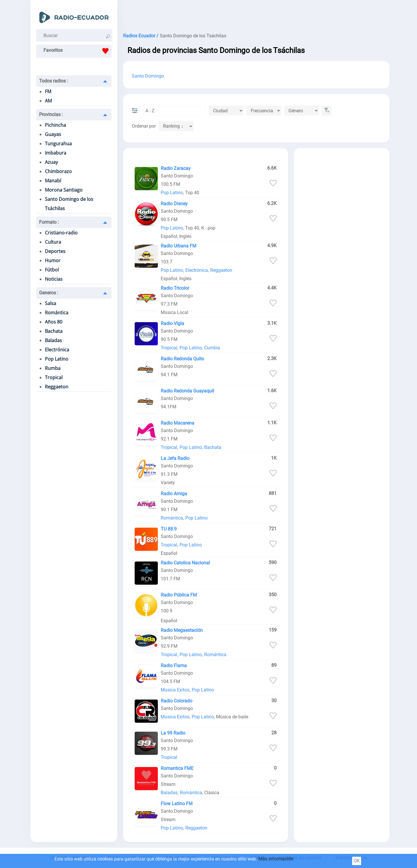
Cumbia (212, 348)
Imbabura (56, 153)
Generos (49, 293)
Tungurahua (58, 144)
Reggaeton (57, 387)
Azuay (51, 162)
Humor (53, 260)
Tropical (54, 377)
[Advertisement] (256, 14)
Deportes (55, 251)
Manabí (53, 181)
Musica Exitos (175, 690)
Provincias (51, 114)
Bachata (54, 331)
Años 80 (54, 322)
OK (357, 861)
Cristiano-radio (61, 233)
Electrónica (57, 350)
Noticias (54, 279)
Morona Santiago (64, 190)
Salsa (51, 303)
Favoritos (77, 51)
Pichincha (55, 125)
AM (48, 101)
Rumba (53, 368)
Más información (276, 859)
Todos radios (54, 81)
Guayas (53, 134)
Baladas (53, 340)
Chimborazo (58, 171)
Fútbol (52, 270)
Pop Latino (57, 359)
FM (48, 91)
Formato (49, 222)
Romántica (57, 313)
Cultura (53, 242)
